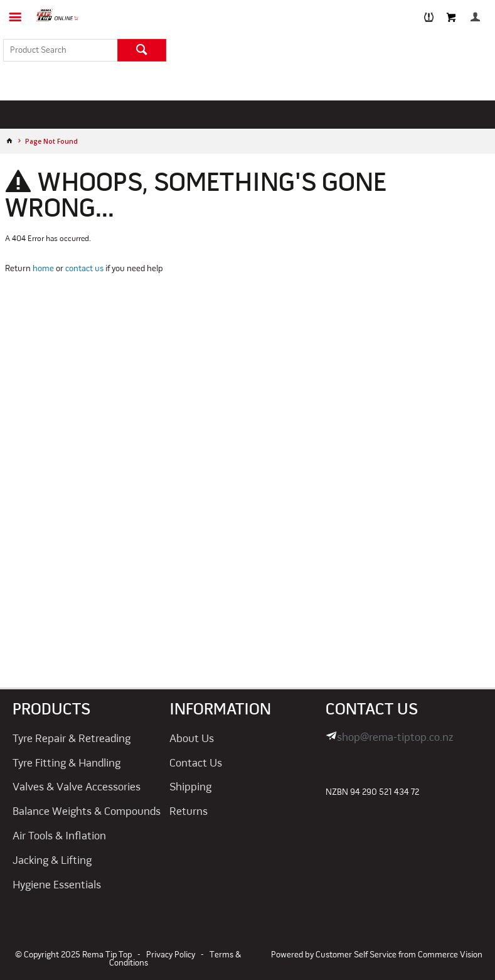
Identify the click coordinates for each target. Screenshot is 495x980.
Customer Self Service (356, 955)
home (43, 269)
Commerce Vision (450, 955)
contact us (84, 269)
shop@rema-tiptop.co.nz (395, 738)
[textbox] (60, 50)
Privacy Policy (171, 955)
